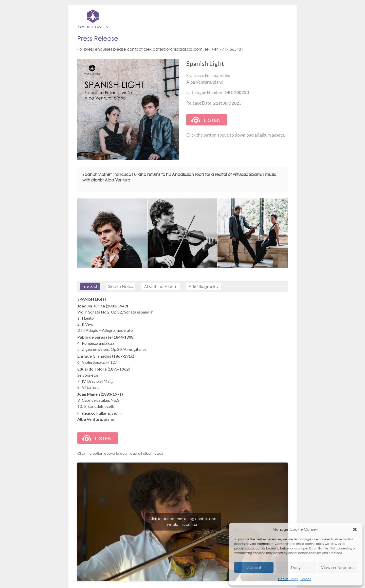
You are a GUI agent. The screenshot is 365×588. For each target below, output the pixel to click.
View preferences (338, 567)
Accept (254, 567)
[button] (355, 529)
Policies (306, 579)
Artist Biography (204, 286)
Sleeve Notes (121, 286)
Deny (296, 567)
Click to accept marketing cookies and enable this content (182, 522)
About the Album (161, 286)
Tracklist (90, 286)
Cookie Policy (288, 579)
